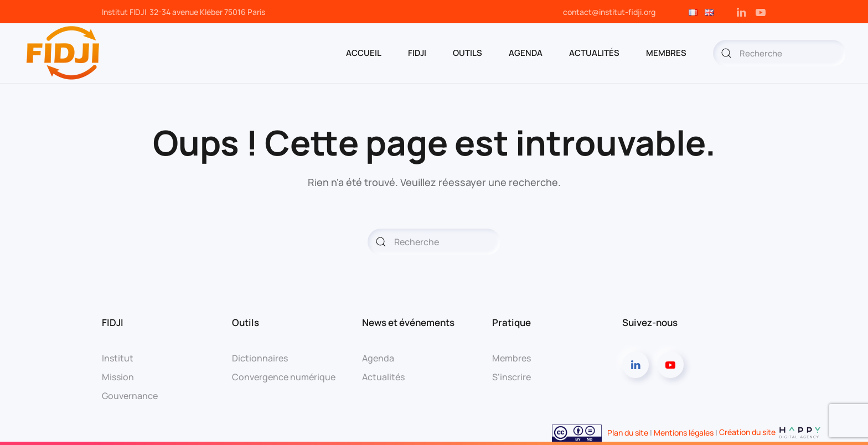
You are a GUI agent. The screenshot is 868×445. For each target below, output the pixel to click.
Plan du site (628, 432)
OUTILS (467, 53)
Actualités (594, 53)
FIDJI (417, 53)
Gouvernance (130, 396)
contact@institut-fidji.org (609, 12)
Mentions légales (684, 432)
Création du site (770, 432)
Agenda (378, 358)
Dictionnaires (260, 358)
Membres (512, 358)
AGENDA (526, 53)
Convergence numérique (284, 377)
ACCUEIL (364, 53)
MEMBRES (666, 53)
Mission (118, 377)
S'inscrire (512, 377)
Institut (118, 358)
